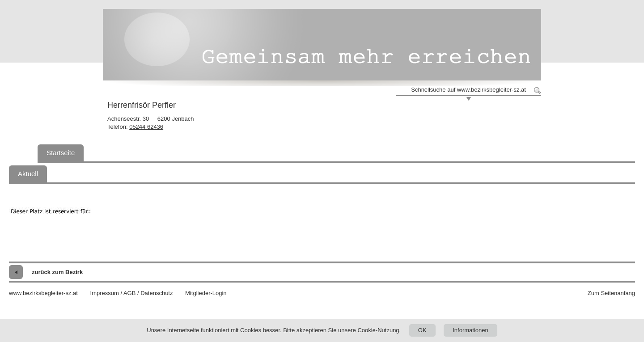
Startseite (61, 153)
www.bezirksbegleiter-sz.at (43, 293)
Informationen (470, 330)
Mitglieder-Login (206, 293)
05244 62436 (146, 127)
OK (422, 330)
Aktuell (28, 174)
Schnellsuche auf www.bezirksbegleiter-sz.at (468, 90)
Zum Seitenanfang (611, 293)
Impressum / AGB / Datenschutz (132, 293)
